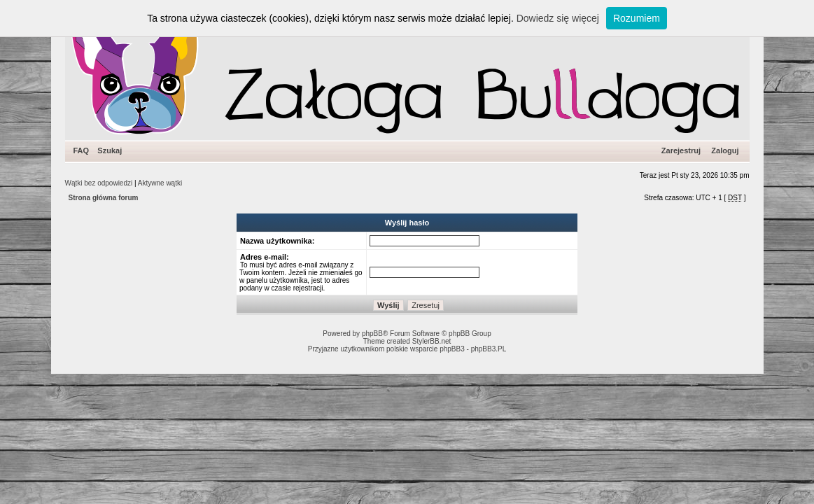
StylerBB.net (432, 341)
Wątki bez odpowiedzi (99, 183)
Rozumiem (637, 18)
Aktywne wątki (160, 183)
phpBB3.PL (489, 349)
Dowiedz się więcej (558, 18)
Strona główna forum (104, 198)
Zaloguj (725, 150)
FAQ (82, 150)
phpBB (372, 334)
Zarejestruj (681, 150)
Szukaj (110, 150)
